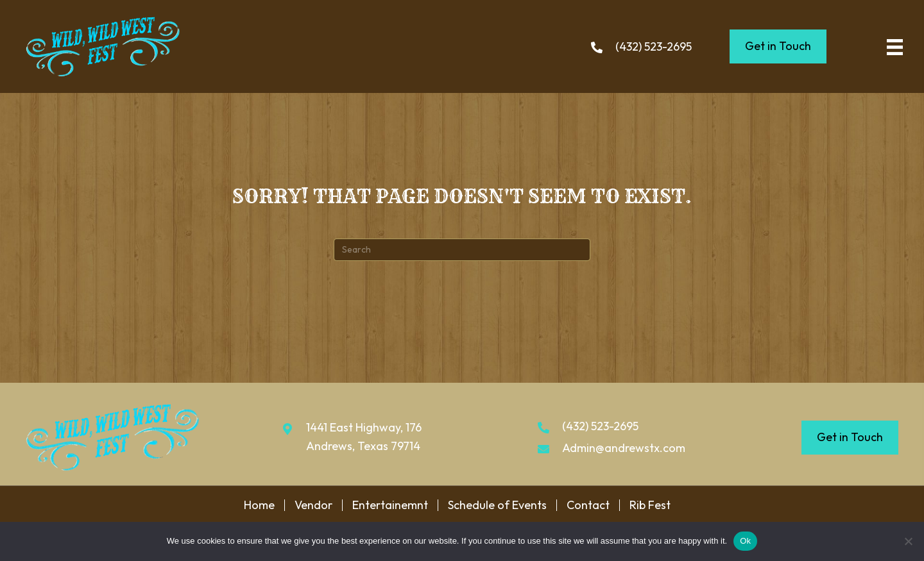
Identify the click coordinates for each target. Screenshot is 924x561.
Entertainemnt (390, 505)
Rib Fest (650, 505)
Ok (745, 541)
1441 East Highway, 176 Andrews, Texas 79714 (364, 437)
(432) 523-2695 (654, 46)
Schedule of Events (497, 505)
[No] (908, 541)
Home (259, 505)
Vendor (313, 505)
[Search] (462, 250)
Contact (588, 505)
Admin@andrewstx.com (624, 448)
